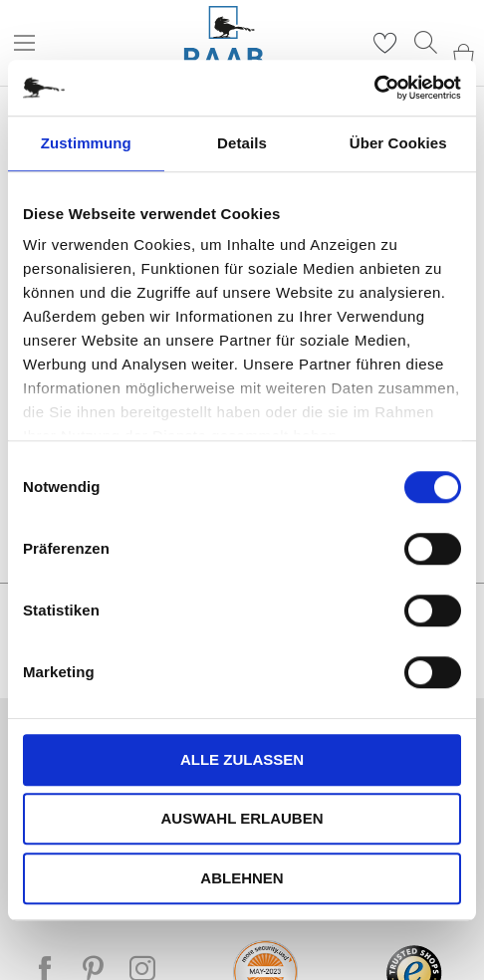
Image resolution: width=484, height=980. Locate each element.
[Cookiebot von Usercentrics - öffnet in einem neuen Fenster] (374, 88)
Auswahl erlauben (242, 818)
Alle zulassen (242, 759)
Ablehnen (242, 878)
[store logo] (224, 43)
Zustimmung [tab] (86, 143)
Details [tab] (242, 143)
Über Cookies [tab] (398, 143)
